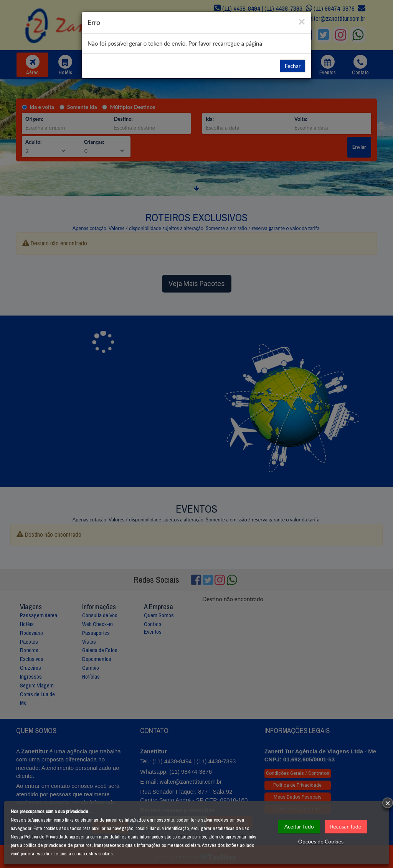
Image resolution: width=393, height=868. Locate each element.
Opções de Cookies (321, 841)
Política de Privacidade (46, 837)
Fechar (293, 66)
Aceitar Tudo (299, 826)
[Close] (302, 21)
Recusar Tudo (346, 826)
